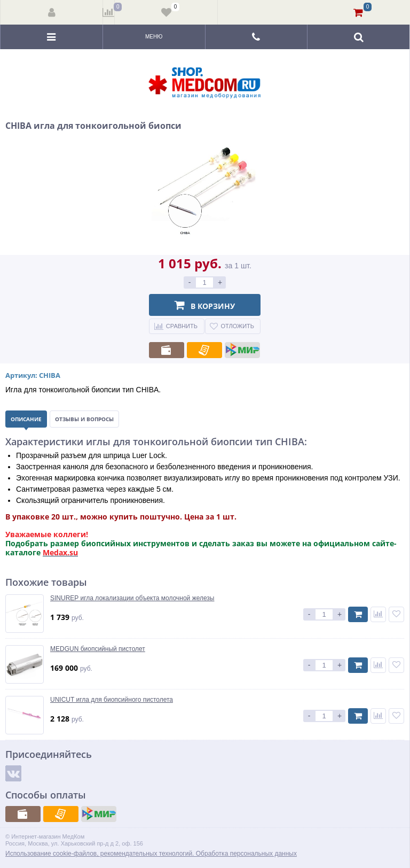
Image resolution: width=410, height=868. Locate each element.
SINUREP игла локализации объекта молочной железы (132, 598)
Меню (154, 37)
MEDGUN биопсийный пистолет (98, 649)
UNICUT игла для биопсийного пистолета (112, 700)
